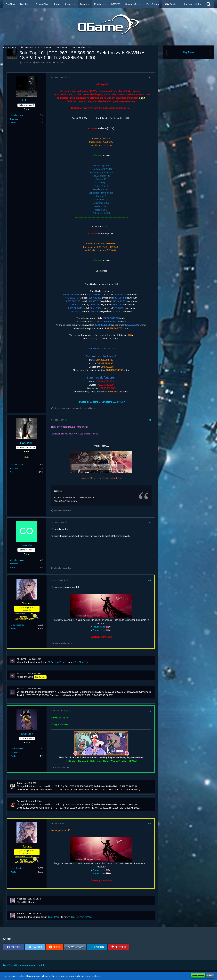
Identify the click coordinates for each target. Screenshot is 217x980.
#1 (150, 78)
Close (210, 976)
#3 (150, 522)
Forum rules (99, 627)
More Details (198, 976)
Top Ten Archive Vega (82, 917)
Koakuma (22, 659)
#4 (150, 580)
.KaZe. (20, 783)
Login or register (193, 4)
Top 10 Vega (81, 662)
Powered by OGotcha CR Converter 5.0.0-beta (100, 402)
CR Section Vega (56, 662)
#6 (150, 824)
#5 (150, 711)
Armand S (22, 801)
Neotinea (22, 899)
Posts (13, 123)
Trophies (14, 119)
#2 (150, 420)
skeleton (27, 62)
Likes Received (17, 115)
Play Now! (189, 52)
